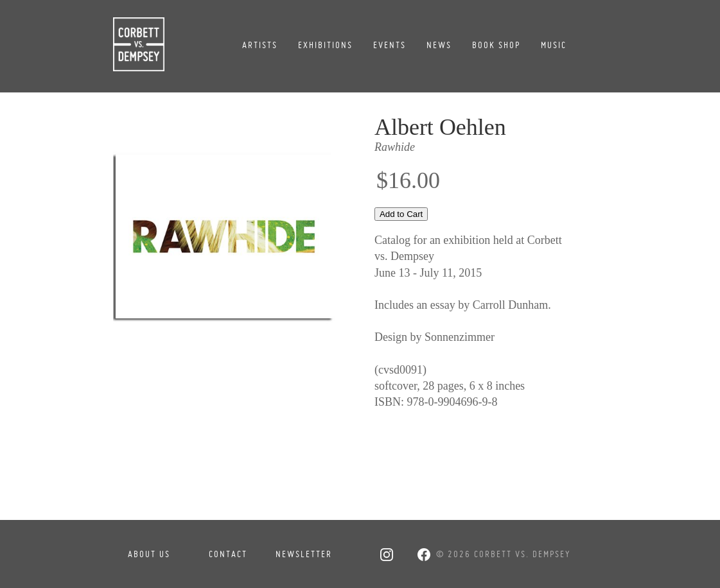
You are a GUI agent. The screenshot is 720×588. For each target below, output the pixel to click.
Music (554, 45)
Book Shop (496, 45)
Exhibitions (325, 45)
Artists (260, 45)
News (439, 45)
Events (390, 45)
